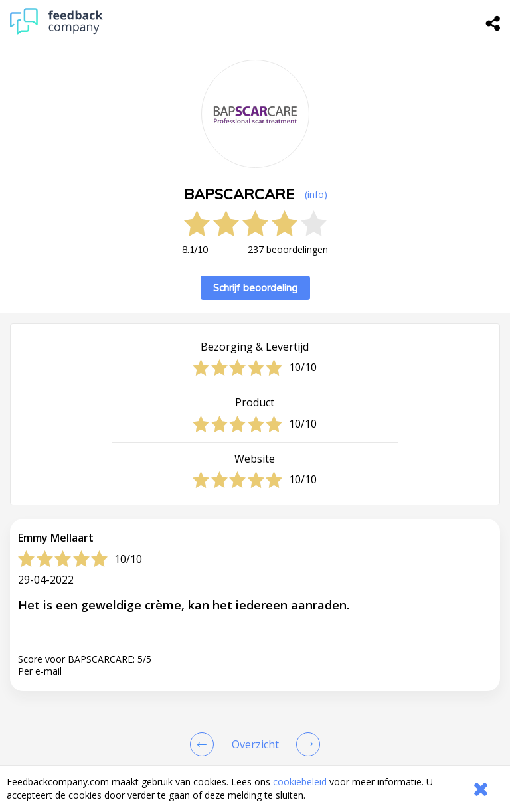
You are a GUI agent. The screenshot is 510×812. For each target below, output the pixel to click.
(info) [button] (316, 194)
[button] (255, 758)
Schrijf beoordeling (255, 288)
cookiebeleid (300, 782)
